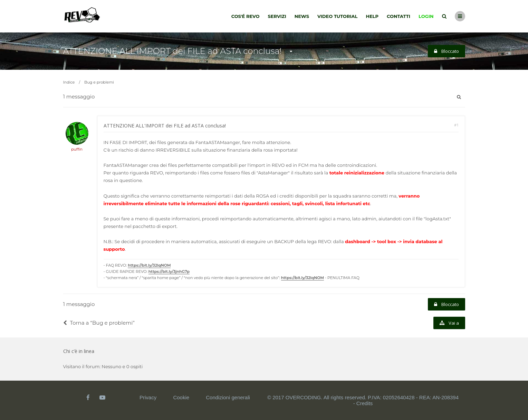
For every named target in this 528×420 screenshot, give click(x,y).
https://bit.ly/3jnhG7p (169, 271)
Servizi (277, 16)
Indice (69, 82)
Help (372, 16)
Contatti (399, 16)
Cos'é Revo (246, 16)
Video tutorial (337, 16)
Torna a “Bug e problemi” (99, 323)
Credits (365, 403)
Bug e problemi (99, 82)
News (302, 16)
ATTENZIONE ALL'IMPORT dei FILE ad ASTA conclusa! (172, 51)
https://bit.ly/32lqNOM (149, 265)
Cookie (181, 397)
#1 (456, 125)
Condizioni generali (228, 397)
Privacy (148, 397)
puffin (77, 149)
